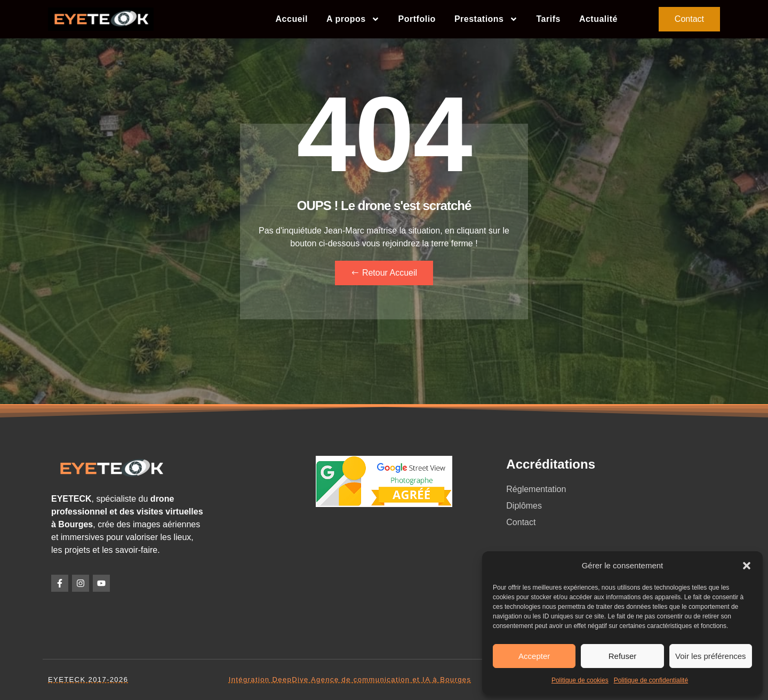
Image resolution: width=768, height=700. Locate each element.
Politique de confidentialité (651, 680)
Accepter (534, 656)
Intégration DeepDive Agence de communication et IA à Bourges (350, 679)
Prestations (486, 19)
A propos (353, 19)
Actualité (598, 19)
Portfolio (417, 19)
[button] (747, 566)
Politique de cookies (580, 680)
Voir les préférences (711, 656)
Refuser (623, 656)
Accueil (292, 19)
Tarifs (549, 19)
